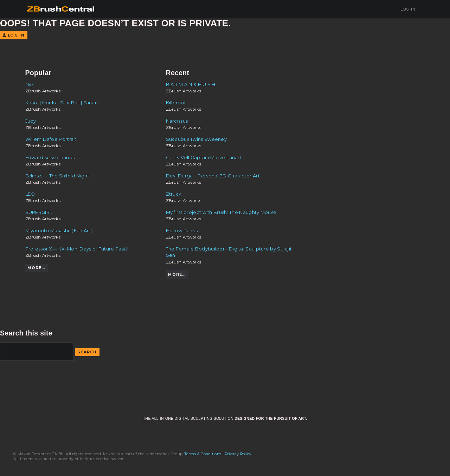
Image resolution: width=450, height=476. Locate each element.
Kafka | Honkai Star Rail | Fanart (62, 103)
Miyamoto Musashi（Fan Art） (60, 230)
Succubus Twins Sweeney (197, 139)
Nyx (30, 84)
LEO (30, 194)
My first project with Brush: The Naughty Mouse (221, 212)
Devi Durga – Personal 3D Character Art (213, 176)
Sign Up (379, 9)
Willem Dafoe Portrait (51, 139)
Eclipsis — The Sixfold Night (57, 176)
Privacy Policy (238, 454)
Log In (406, 9)
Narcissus (177, 121)
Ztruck (174, 194)
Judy (31, 121)
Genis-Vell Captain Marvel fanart (204, 157)
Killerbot (176, 103)
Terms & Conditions (203, 454)
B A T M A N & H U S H (191, 84)
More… (36, 268)
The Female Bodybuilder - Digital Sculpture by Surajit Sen (229, 252)
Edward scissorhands (50, 157)
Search (87, 352)
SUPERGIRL (39, 212)
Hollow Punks (182, 230)
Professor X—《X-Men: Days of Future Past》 (78, 249)
